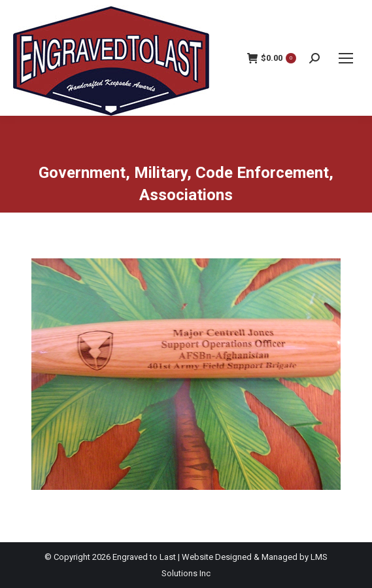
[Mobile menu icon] (346, 58)
